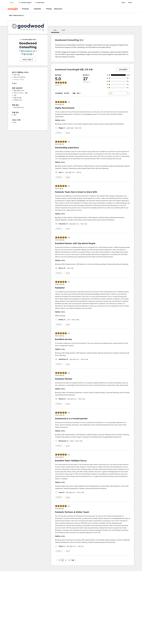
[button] (55, 30)
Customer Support (25, 3)
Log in (123, 3)
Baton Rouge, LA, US (29, 51)
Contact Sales (39, 3)
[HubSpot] (13, 9)
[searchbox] (119, 93)
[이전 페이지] (58, 560)
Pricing (49, 9)
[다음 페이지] (74, 560)
